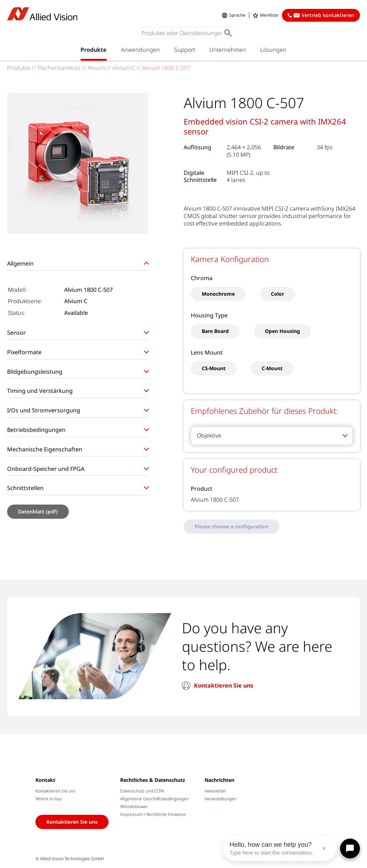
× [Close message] (324, 848)
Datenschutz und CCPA (142, 791)
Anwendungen (140, 50)
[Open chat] (350, 848)
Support (185, 50)
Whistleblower (134, 806)
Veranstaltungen (221, 799)
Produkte (94, 50)
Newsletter (215, 791)
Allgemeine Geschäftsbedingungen (154, 799)
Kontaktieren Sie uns (224, 685)
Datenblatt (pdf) (38, 511)
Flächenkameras (59, 68)
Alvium (96, 68)
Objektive (209, 435)
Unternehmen (228, 50)
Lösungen (273, 50)
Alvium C (124, 68)
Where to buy (49, 799)
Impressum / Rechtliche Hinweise (153, 814)
